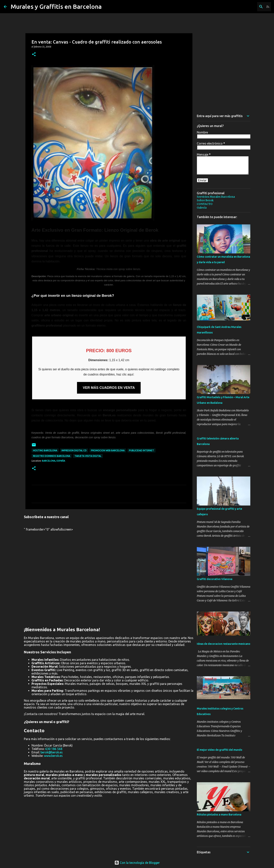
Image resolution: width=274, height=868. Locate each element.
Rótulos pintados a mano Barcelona (219, 815)
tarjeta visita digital (88, 456)
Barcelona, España (54, 461)
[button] (34, 55)
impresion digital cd (74, 450)
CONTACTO (205, 204)
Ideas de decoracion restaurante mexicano (224, 644)
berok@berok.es (52, 752)
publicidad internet (141, 450)
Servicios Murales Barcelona (216, 197)
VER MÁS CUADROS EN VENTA (109, 388)
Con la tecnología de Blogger (137, 863)
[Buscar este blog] (251, 7)
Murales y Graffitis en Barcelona (56, 6)
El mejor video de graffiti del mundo (220, 750)
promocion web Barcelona (108, 450)
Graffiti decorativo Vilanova (215, 579)
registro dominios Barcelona (52, 456)
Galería (202, 208)
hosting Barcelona (45, 450)
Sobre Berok (205, 200)
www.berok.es (53, 756)
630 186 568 (54, 749)
